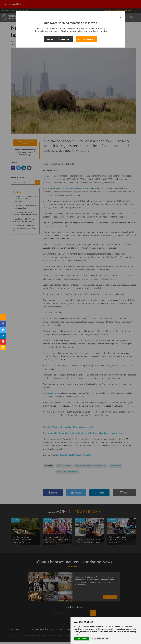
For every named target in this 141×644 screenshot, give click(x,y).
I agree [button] (77, 639)
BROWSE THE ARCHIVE (59, 39)
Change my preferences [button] (99, 639)
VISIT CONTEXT (86, 39)
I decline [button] (85, 639)
